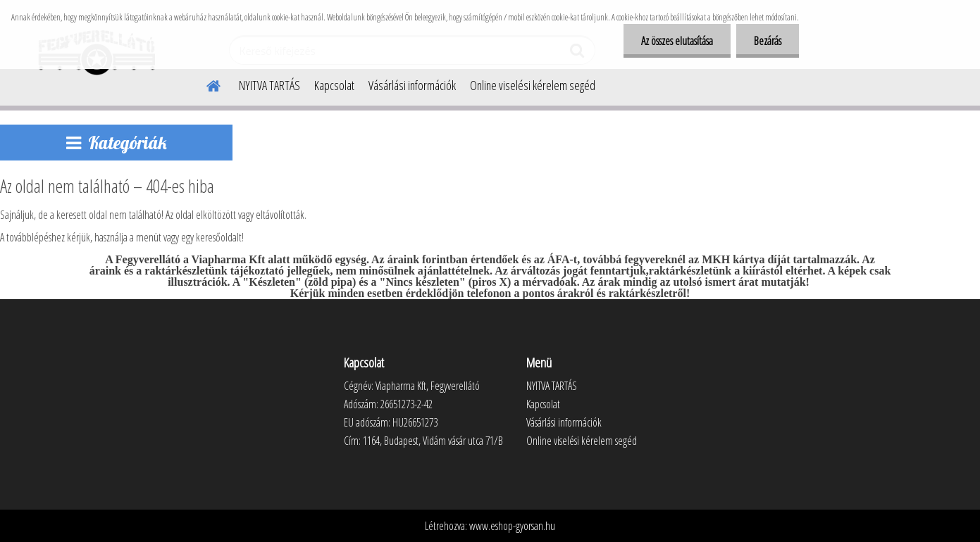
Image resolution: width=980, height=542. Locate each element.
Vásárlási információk (412, 85)
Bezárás (768, 41)
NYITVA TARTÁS (269, 85)
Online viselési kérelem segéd (533, 85)
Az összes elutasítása (677, 41)
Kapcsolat (334, 85)
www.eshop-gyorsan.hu (512, 526)
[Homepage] (205, 84)
